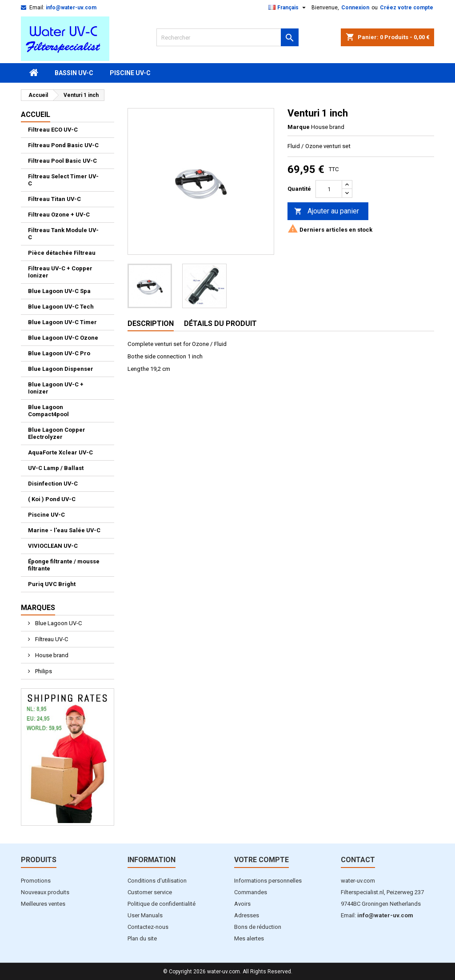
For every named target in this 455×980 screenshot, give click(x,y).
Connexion (355, 8)
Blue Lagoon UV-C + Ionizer (56, 388)
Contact (358, 860)
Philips (43, 671)
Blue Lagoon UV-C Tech (61, 307)
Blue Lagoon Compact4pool (48, 411)
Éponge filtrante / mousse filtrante (64, 565)
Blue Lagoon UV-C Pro (59, 353)
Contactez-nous (148, 927)
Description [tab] (151, 323)
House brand (51, 655)
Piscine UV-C (130, 73)
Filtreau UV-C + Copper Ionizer (60, 272)
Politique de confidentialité (162, 904)
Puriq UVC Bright (52, 584)
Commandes (251, 892)
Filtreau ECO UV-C (53, 130)
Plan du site (142, 938)
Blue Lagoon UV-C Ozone (63, 338)
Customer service (150, 892)
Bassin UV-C (74, 73)
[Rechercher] (227, 37)
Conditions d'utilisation (157, 881)
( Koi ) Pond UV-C (52, 499)
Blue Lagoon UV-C (58, 623)
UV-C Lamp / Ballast (56, 468)
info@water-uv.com (71, 8)
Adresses (247, 915)
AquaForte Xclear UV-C (60, 452)
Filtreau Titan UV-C (54, 199)
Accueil (36, 114)
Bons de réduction (258, 927)
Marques (38, 608)
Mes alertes (249, 938)
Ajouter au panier (327, 211)
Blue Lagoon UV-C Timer (62, 322)
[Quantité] (329, 189)
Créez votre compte (407, 8)
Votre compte (261, 860)
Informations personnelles (268, 881)
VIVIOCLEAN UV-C (53, 546)
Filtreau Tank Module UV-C (63, 234)
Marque (299, 127)
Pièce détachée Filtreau (62, 253)
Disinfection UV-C (53, 484)
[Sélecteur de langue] (288, 8)
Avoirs (242, 904)
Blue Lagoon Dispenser (61, 369)
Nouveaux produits (45, 892)
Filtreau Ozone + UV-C (59, 215)
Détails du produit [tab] (220, 323)
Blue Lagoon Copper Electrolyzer (57, 433)
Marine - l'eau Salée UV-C (64, 530)
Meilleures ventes (43, 904)
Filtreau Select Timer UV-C (63, 180)
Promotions (36, 881)
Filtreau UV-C (51, 639)
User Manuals (145, 915)
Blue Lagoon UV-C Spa (59, 291)
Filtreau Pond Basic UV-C (63, 145)
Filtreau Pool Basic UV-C (62, 161)
